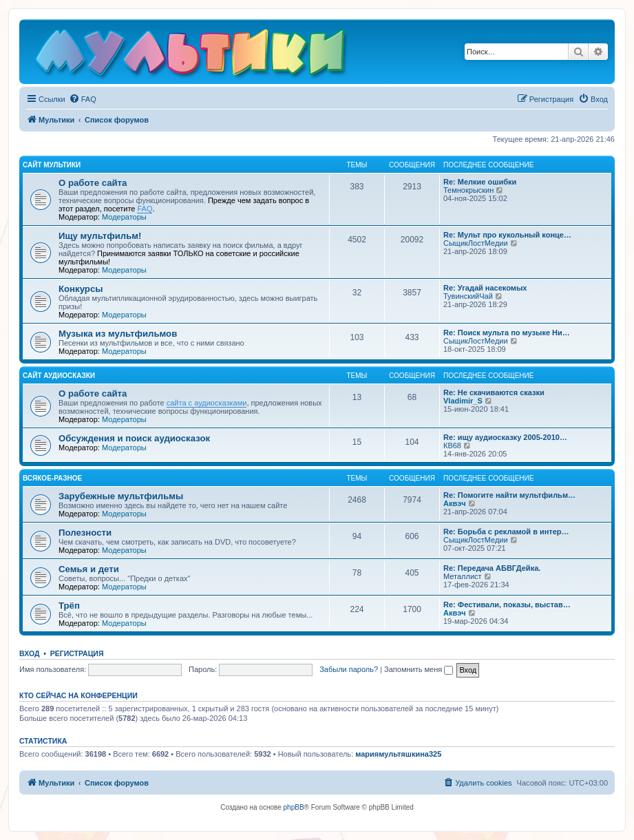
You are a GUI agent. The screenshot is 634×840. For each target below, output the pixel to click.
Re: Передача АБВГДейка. (492, 568)
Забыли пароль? (349, 669)
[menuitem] (83, 99)
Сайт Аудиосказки (59, 376)
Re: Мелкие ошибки (480, 182)
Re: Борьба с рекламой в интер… (506, 532)
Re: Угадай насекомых (485, 288)
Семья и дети (89, 569)
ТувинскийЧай (468, 296)
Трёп (69, 606)
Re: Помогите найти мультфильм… (509, 495)
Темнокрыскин (468, 190)
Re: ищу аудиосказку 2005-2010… (505, 437)
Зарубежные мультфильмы (121, 496)
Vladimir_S (463, 401)
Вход (29, 653)
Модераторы (124, 217)
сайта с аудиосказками (207, 403)
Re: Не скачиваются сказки (494, 392)
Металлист (463, 576)
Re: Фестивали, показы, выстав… (507, 605)
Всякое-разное (52, 478)
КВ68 (452, 445)
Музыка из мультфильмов (118, 334)
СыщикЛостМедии (476, 243)
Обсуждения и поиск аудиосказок (134, 438)
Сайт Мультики (52, 165)
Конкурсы (81, 289)
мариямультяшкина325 (398, 754)
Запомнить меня (419, 669)
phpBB (294, 807)
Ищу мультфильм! (100, 236)
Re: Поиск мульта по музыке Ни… (507, 333)
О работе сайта (93, 183)
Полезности (85, 533)
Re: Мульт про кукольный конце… (507, 235)
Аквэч (455, 503)
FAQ (145, 209)
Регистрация (77, 653)
